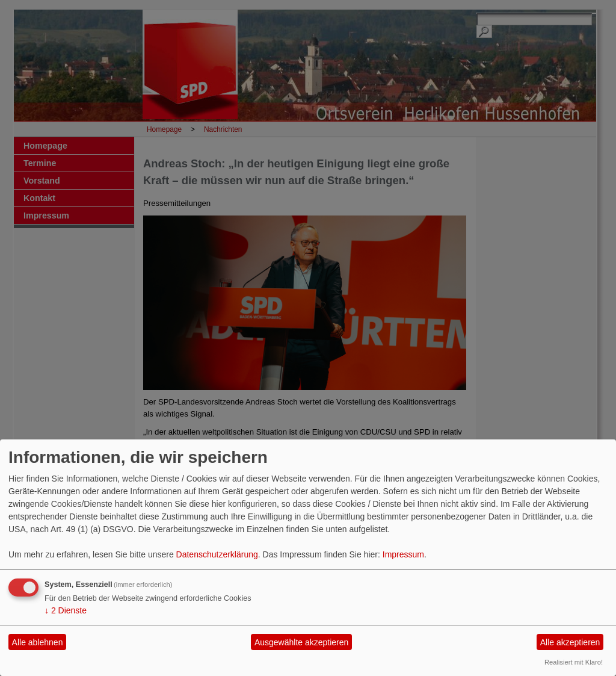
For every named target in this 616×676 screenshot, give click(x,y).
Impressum (403, 554)
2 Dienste (66, 610)
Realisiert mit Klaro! (574, 662)
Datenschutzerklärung (217, 554)
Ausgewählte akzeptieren (301, 642)
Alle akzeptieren (570, 642)
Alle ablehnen (38, 642)
